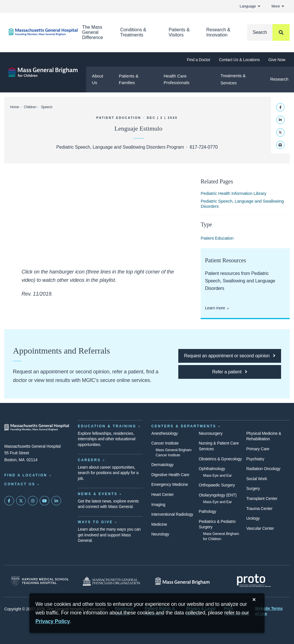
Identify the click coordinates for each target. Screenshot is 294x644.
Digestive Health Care (170, 475)
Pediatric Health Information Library (234, 193)
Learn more (215, 308)
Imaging (158, 505)
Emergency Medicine (170, 484)
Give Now (277, 60)
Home (14, 107)
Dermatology (162, 465)
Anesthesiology (165, 433)
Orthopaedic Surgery (217, 485)
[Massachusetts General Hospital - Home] (37, 427)
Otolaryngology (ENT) (218, 495)
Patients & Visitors (179, 32)
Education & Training (107, 426)
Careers (89, 460)
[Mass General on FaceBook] (9, 501)
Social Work (257, 479)
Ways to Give (95, 522)
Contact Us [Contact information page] (20, 484)
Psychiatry (255, 459)
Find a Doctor (199, 60)
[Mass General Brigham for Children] (43, 72)
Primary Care (258, 449)
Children (30, 107)
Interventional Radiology (172, 514)
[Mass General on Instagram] (33, 501)
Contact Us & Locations (239, 60)
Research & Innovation (218, 32)
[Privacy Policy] (53, 621)
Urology (253, 518)
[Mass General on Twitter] (21, 501)
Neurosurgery (211, 433)
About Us (97, 79)
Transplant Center (262, 498)
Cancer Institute (165, 443)
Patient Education (217, 238)
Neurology (160, 534)
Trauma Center (259, 509)
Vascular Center (260, 528)
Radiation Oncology (263, 469)
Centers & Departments (184, 426)
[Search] (268, 32)
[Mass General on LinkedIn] (56, 501)
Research (279, 79)
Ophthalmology (212, 469)
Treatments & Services (233, 79)
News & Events (98, 494)
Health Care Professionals (177, 79)
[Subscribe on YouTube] (45, 501)
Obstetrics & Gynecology (220, 459)
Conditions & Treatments (133, 32)
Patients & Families (129, 79)
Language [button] (250, 6)
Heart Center (163, 494)
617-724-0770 (204, 147)
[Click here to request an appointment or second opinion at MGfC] (230, 356)
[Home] (37, 32)
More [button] (278, 6)
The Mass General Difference (93, 32)
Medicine (159, 524)
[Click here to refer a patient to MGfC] (230, 372)
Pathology (207, 511)
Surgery (253, 488)
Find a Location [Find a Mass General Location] (26, 475)
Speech (47, 107)
